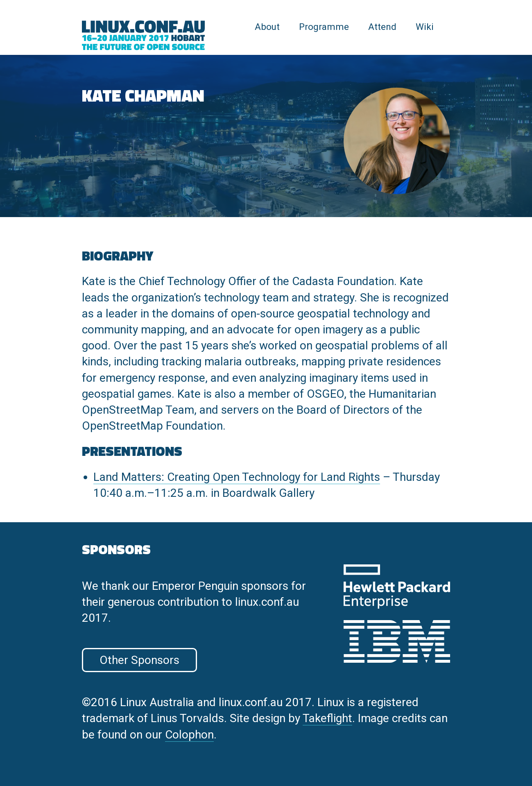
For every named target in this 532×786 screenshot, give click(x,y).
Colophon (189, 735)
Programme (324, 27)
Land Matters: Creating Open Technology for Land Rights (237, 477)
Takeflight (327, 718)
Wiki (425, 27)
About (267, 27)
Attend (382, 27)
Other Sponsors (139, 660)
